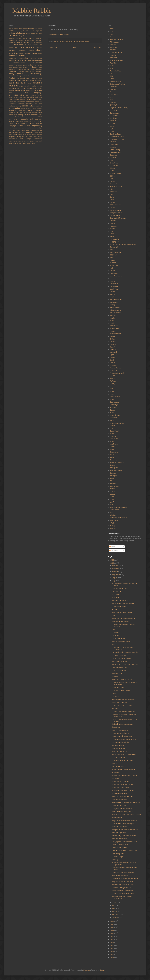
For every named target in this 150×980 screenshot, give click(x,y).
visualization (15, 139)
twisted (35, 135)
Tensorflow (114, 460)
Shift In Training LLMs (119, 588)
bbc (35, 33)
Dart (17, 48)
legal (28, 80)
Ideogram (115, 708)
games (25, 65)
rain (21, 113)
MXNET (113, 321)
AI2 (111, 37)
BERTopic (115, 676)
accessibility (15, 29)
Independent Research (120, 876)
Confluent (113, 118)
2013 (112, 954)
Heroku (113, 236)
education (34, 58)
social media (37, 121)
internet (27, 76)
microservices (37, 88)
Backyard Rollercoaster (120, 730)
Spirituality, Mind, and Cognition (123, 790)
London (25, 83)
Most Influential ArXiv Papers (122, 612)
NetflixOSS (114, 326)
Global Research (116, 205)
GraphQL (113, 221)
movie (23, 90)
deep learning (74, 42)
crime (30, 45)
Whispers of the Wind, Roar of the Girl (125, 830)
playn (20, 106)
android (12, 31)
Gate (112, 194)
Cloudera (113, 102)
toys (41, 132)
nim (28, 97)
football (11, 65)
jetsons (22, 78)
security (17, 119)
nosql (36, 97)
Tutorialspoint (115, 486)
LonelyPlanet (115, 289)
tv (24, 135)
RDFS (112, 392)
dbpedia (33, 51)
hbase (40, 67)
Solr (111, 428)
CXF (41, 45)
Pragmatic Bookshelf (117, 373)
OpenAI (113, 347)
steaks (11, 130)
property (30, 108)
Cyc (111, 129)
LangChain (114, 273)
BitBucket (113, 87)
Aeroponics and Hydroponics (122, 736)
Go (31, 65)
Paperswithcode (116, 368)
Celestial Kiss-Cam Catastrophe (123, 824)
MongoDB (113, 315)
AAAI (112, 29)
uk (27, 137)
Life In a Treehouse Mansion (122, 658)
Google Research (116, 213)
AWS (112, 74)
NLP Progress (115, 328)
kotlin (24, 80)
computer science (16, 43)
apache (23, 31)
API (27, 31)
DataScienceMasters (117, 137)
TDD (41, 130)
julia (37, 78)
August (115, 578)
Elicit (114, 629)
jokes (34, 78)
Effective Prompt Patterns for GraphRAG (126, 803)
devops (35, 53)
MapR (112, 297)
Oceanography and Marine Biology (124, 739)
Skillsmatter (114, 418)
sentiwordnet (28, 121)
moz (32, 91)
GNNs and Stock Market (120, 781)
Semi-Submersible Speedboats (123, 705)
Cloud (33, 38)
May (114, 905)
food (40, 63)
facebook (12, 63)
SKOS (112, 420)
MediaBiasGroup (116, 300)
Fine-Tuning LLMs (118, 854)
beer (41, 33)
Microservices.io (116, 310)
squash (35, 128)
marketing (28, 86)
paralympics (22, 104)
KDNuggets (114, 265)
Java (40, 76)
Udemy (112, 494)
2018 (112, 939)
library (32, 80)
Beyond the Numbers (119, 757)
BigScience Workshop (118, 84)
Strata (112, 449)
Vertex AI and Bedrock (120, 848)
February (116, 914)
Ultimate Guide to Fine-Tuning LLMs (124, 851)
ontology (29, 99)
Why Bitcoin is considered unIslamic (124, 821)
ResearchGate (115, 397)
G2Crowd (113, 192)
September (116, 575)
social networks (36, 123)
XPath (112, 523)
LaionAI (113, 271)
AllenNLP (113, 45)
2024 (112, 921)
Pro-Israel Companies (119, 702)
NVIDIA (113, 336)
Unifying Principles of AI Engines (123, 760)
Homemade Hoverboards (121, 733)
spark (11, 128)
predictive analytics (35, 106)
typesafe (40, 135)
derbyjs (22, 54)
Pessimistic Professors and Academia (125, 879)
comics (22, 41)
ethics (21, 60)
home (20, 69)
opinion (37, 102)
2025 (112, 563)
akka (36, 29)
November (116, 569)
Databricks (114, 131)
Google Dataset (115, 210)
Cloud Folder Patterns (119, 667)
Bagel (114, 615)
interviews (35, 76)
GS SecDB (116, 778)
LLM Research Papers (120, 606)
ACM (112, 34)
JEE (18, 78)
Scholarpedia (115, 402)
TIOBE (112, 478)
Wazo (112, 512)
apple (38, 31)
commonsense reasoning (33, 41)
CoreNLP (113, 121)
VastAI (112, 502)
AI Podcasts (116, 772)
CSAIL (112, 126)
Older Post (97, 47)
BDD (38, 33)
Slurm (114, 693)
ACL (112, 31)
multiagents (38, 90)
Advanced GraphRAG (119, 800)
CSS (38, 45)
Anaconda (114, 58)
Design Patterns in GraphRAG (122, 809)
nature (23, 95)
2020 (112, 933)
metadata (23, 88)
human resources (36, 69)
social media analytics (19, 123)
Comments (114, 550)
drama (33, 56)
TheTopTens (114, 468)
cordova (26, 45)
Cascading (114, 92)
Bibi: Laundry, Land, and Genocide (124, 836)
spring (30, 128)
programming (15, 108)
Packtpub (113, 365)
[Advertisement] (102, 13)
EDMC (112, 176)
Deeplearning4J (115, 152)
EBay (112, 171)
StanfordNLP (114, 444)
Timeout (113, 473)
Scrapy (112, 410)
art (41, 31)
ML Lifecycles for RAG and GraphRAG (125, 664)
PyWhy (112, 384)
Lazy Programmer (116, 276)
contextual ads (18, 45)
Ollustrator (87, 970)
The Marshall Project (117, 463)
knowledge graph (15, 80)
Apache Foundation (117, 60)
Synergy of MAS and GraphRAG (123, 796)
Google (35, 65)
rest (37, 115)
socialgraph (13, 126)
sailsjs (25, 117)
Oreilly (112, 360)
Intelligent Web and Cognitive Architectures (122, 898)
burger (36, 36)
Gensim (113, 197)
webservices (23, 141)
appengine (33, 31)
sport (20, 128)
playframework (14, 106)
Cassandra (114, 95)
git (29, 65)
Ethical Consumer (116, 187)
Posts (112, 547)
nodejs (31, 97)
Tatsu (112, 457)
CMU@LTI (114, 105)
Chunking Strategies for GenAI (122, 888)
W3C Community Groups (119, 507)
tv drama (29, 135)
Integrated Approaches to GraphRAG (125, 885)
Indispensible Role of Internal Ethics (124, 754)
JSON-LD (113, 255)
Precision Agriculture (119, 748)
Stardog (113, 447)
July (114, 581)
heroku (16, 69)
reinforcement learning (16, 115)
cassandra (12, 38)
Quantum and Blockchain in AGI (123, 894)
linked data (15, 83)
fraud (16, 65)
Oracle (112, 357)
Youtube (113, 528)
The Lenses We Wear (119, 661)
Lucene (113, 292)
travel (16, 135)
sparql (16, 128)
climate (26, 38)
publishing (14, 110)
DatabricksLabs (115, 134)
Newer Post (53, 47)
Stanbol (113, 441)
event (26, 60)
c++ (41, 36)
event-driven (33, 60)
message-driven (14, 88)
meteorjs (30, 88)
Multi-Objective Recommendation (123, 618)
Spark (112, 434)
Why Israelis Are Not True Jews (123, 882)
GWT (30, 67)
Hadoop (113, 229)
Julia (112, 257)
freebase (20, 65)
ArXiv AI (115, 609)
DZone (112, 168)
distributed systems (18, 56)
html (29, 69)
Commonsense (115, 113)
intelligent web (15, 74)
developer (28, 54)
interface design (16, 76)
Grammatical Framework (119, 218)
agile (33, 29)
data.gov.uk (14, 51)
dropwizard (39, 56)
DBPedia (113, 147)
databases (24, 51)
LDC (112, 279)
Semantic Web (115, 415)
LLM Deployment (118, 687)
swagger (27, 130)
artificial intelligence (17, 33)
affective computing (25, 29)
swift (32, 130)
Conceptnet (114, 116)
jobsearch (28, 78)
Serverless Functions (119, 670)
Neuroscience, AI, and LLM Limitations (125, 775)
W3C (112, 505)
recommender (37, 113)
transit (11, 135)
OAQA (112, 339)
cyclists (12, 48)
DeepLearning (115, 150)
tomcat (37, 132)
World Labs (114, 520)
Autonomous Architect (119, 827)
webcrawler (38, 139)
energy (40, 58)
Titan (112, 481)
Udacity (113, 491)
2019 (112, 936)
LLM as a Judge (117, 857)
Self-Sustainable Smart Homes (122, 891)
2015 (112, 948)
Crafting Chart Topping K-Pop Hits (124, 711)
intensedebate (26, 74)
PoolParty (113, 371)
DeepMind (114, 155)
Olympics (12, 99)
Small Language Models (120, 621)
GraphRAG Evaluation (120, 793)
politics (25, 106)
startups (39, 128)
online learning (21, 99)
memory (40, 86)
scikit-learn (114, 407)
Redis (112, 394)
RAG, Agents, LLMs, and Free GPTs (124, 842)
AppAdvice (114, 63)
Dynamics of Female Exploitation (123, 873)
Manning (113, 294)
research (32, 115)
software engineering (33, 126)
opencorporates (22, 102)
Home (75, 47)
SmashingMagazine (117, 423)
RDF (112, 389)
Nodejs (112, 331)
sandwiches (35, 117)
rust (22, 117)
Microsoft (12, 91)
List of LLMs (116, 635)
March (115, 911)
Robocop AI (116, 860)
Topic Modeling (117, 673)
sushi (23, 130)
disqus (40, 54)
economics (24, 58)
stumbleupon (17, 130)
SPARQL (113, 436)
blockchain (26, 36)
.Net (10, 29)
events (40, 60)
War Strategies (117, 818)
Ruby (18, 117)
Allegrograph (114, 42)
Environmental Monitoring (121, 742)
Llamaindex (114, 286)
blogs (32, 36)
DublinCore (114, 166)
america (40, 29)
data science (64, 42)
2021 (112, 930)
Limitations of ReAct (119, 805)
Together (113, 484)
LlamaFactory (117, 696)
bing (21, 36)
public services (37, 108)
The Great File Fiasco (119, 839)
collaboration (14, 41)
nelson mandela (31, 95)
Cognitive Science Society (119, 108)
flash (35, 63)
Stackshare (114, 439)
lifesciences (38, 80)
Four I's (114, 763)
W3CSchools (115, 510)
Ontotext (113, 344)
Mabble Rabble (32, 11)
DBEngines (114, 144)
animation (18, 31)
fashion (17, 63)
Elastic (112, 181)
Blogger (102, 970)
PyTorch (113, 381)
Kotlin (112, 268)
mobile (18, 90)
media (35, 86)
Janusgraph (114, 247)
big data (57, 42)
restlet (11, 117)
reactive (29, 113)
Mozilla (112, 318)
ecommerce (14, 58)
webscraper (13, 141)
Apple (112, 66)
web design (27, 139)
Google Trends (115, 215)
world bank (38, 141)
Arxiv (112, 68)
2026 (112, 560)
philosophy (30, 104)
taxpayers (36, 130)
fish (32, 63)
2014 (112, 951)
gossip (21, 67)
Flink (112, 189)
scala (40, 117)
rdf (25, 113)
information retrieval (17, 71)
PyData (113, 376)
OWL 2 (112, 363)
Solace (112, 426)
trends (21, 135)
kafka (40, 78)
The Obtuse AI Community (121, 641)
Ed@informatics (116, 173)
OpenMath (114, 352)
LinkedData (114, 284)
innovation (39, 71)
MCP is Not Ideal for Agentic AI (122, 812)
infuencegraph (30, 71)
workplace (31, 141)
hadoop (35, 67)
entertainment (13, 61)
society (20, 126)
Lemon (112, 281)
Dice (112, 160)
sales (29, 117)
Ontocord (113, 342)
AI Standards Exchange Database (124, 769)
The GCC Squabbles (119, 833)
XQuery (113, 526)
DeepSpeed (116, 727)
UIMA (112, 497)
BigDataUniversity (116, 81)
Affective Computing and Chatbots (124, 699)
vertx (31, 137)
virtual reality (37, 137)
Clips (112, 100)
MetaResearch (115, 307)
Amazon (113, 50)
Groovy (113, 223)
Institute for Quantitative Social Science (124, 244)
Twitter (112, 489)
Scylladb (113, 413)
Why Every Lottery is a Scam (122, 679)
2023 (112, 924)
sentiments (20, 121)
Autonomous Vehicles (119, 751)
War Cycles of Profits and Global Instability (127, 815)
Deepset (113, 158)
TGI (113, 644)
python (32, 110)
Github (112, 202)
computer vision (30, 43)
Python (112, 378)
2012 (112, 957)
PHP (37, 104)
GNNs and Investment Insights (122, 784)
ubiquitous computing (17, 137)
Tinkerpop (113, 476)
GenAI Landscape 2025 (120, 845)
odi (41, 97)
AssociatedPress (116, 71)
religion (26, 115)
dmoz (28, 56)
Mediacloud (114, 302)
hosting (25, 69)
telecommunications (15, 132)
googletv (16, 67)
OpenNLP (113, 355)
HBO (112, 231)
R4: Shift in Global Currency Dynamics (125, 652)
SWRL (112, 455)
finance (22, 63)
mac (30, 83)
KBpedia (113, 263)
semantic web (28, 119)
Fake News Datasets (119, 766)
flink (37, 63)
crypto (34, 45)
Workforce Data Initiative (118, 518)
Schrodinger (114, 405)
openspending (31, 102)
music (12, 93)
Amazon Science (116, 52)
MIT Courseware (116, 313)
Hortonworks (114, 239)
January (115, 917)
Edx (111, 179)
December (116, 566)
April (114, 908)
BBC (112, 76)
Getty (112, 200)
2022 (112, 927)
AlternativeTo (115, 47)
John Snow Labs (116, 252)
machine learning (84, 42)
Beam (112, 79)
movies (28, 91)
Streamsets (114, 452)
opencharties (13, 102)
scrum (11, 119)
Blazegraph (114, 89)
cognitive (39, 38)
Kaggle (112, 260)
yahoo (33, 143)
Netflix (112, 323)
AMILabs (113, 55)
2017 (112, 942)
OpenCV (113, 349)
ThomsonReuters (116, 470)
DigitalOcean (114, 163)
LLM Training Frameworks (121, 690)
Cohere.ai (113, 110)
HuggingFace (115, 242)
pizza (40, 104)
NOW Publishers (116, 334)
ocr (39, 97)
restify (40, 115)
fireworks (28, 63)
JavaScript (13, 78)
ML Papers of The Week (120, 600)
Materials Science (118, 745)
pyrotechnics (23, 110)
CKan (112, 97)
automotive (30, 33)
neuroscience (18, 97)
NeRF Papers (117, 594)
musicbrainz (21, 93)
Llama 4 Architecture (119, 638)
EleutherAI (114, 184)
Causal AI (115, 632)
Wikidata (113, 515)
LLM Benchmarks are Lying (59, 34)
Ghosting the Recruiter (120, 655)
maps (22, 86)
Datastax (113, 142)
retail (15, 117)
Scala (112, 399)
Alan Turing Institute (117, 39)
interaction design (36, 74)
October (115, 572)
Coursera (113, 123)
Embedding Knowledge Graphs (123, 724)
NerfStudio (116, 597)
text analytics (28, 132)
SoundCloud (114, 431)
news (25, 97)
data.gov (39, 48)
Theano (113, 465)
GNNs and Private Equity (121, 787)
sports (25, 128)
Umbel (112, 499)
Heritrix (112, 234)
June (114, 902)
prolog (24, 108)
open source (37, 99)
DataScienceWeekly (117, 139)
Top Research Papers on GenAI (123, 603)
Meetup (113, 305)
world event (19, 143)
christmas (20, 38)
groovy (26, 67)
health (11, 69)
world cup (12, 143)
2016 (112, 945)
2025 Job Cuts (117, 591)
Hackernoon (114, 226)
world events (27, 143)
